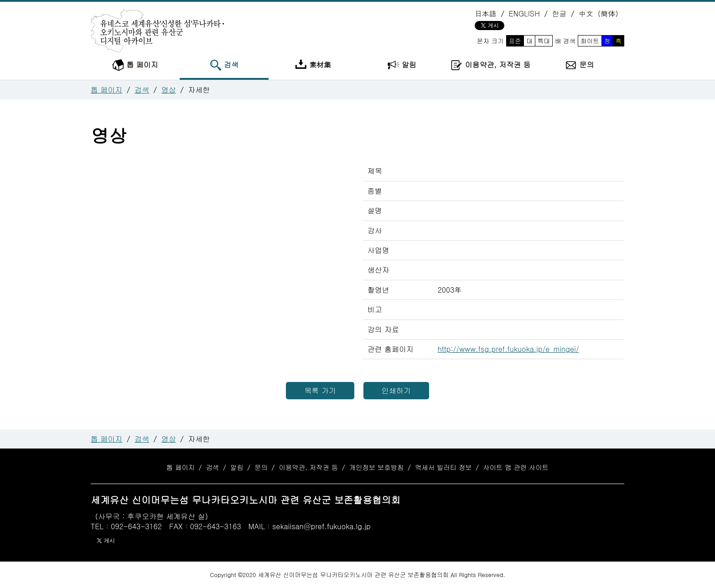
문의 (579, 65)
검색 (224, 65)
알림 (402, 65)
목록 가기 (320, 390)
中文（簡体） (601, 13)
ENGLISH (524, 13)
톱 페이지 (135, 65)
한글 (559, 13)
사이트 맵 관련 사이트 (516, 467)
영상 (169, 90)
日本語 (486, 13)
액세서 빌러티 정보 (443, 467)
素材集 (313, 65)
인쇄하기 (396, 390)
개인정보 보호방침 (377, 467)
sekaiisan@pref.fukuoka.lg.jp (321, 526)
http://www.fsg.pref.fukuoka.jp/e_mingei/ (508, 349)
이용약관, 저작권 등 (490, 65)
